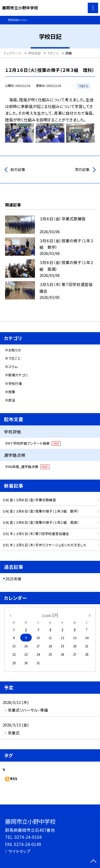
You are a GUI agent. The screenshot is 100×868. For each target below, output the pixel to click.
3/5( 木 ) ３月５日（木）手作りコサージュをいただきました (45, 545)
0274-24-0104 (28, 837)
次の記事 (82, 169)
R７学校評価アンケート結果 (34, 443)
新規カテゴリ (18, 375)
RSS (14, 778)
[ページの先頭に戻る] (93, 862)
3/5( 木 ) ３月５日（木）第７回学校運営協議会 (36, 534)
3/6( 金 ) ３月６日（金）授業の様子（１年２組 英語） (41, 522)
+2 (86, 136)
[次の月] (90, 615)
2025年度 (13, 579)
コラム (13, 367)
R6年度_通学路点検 (29, 467)
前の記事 (18, 169)
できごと (14, 358)
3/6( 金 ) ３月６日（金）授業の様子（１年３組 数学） (41, 511)
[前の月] (10, 615)
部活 (12, 400)
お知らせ (15, 350)
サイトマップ (19, 851)
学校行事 (15, 383)
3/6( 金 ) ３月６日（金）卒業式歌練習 (29, 500)
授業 (12, 392)
